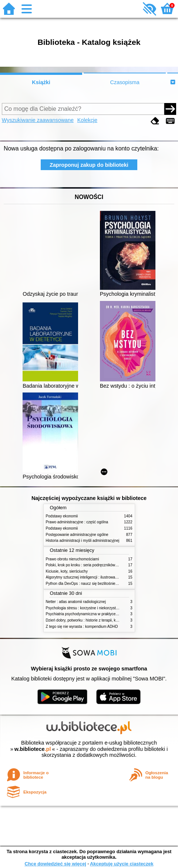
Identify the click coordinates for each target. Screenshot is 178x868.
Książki (41, 82)
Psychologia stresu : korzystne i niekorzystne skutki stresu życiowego (103, 608)
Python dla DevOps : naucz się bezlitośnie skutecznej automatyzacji (102, 584)
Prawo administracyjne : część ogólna (77, 522)
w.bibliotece (33, 749)
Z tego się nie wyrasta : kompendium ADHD (82, 627)
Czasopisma (125, 82)
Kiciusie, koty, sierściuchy (67, 571)
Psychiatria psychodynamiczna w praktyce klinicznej (89, 614)
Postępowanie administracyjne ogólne (77, 535)
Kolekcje (87, 120)
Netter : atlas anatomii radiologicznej (76, 602)
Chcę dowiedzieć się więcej (55, 864)
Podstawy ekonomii (62, 516)
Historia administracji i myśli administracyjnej (83, 541)
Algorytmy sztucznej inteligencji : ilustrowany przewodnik (93, 577)
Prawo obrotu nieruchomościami (73, 559)
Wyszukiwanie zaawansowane (38, 120)
